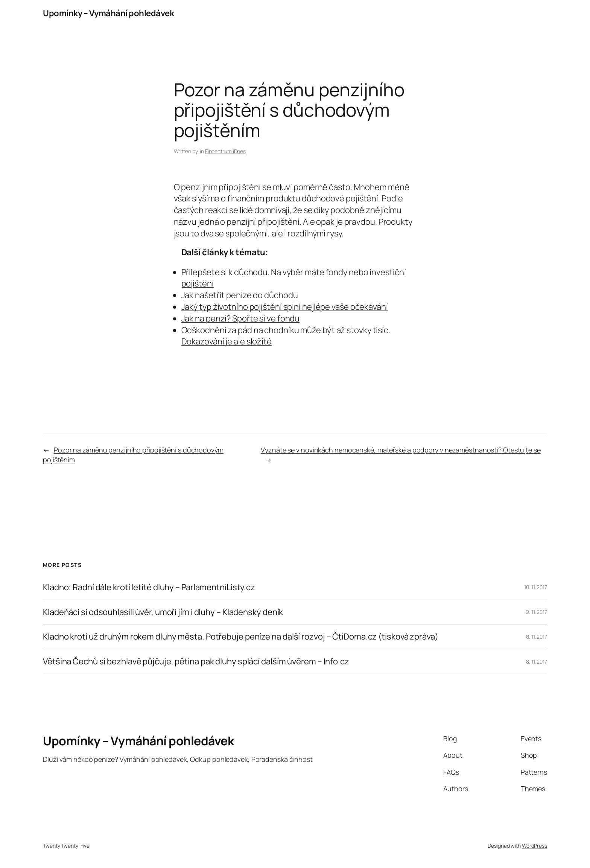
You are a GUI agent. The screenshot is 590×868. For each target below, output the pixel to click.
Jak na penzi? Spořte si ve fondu (241, 318)
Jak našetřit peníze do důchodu (240, 295)
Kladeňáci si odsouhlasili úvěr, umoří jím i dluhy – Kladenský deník (163, 612)
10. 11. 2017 (536, 587)
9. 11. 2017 (536, 612)
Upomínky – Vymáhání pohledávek (108, 13)
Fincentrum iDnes (225, 151)
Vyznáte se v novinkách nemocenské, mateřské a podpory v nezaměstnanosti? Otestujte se (401, 450)
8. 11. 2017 (537, 637)
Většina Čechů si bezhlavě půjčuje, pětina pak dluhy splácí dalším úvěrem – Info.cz (196, 662)
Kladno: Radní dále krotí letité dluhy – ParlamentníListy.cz (149, 587)
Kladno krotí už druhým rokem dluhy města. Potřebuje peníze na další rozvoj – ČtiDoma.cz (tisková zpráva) (241, 637)
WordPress (534, 846)
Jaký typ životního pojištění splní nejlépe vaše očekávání (285, 307)
